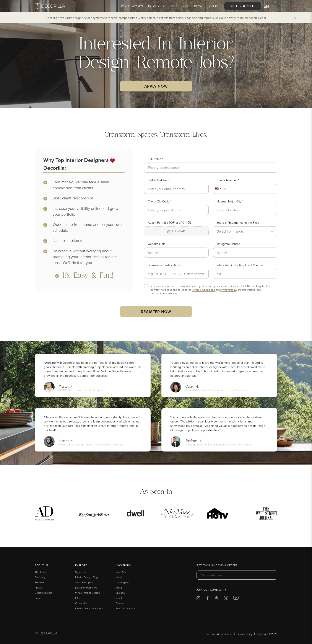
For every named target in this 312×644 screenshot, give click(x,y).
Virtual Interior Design (87, 593)
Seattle (119, 598)
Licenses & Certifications (164, 265)
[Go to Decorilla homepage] (46, 634)
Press (38, 598)
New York (121, 572)
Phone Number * (228, 180)
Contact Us (81, 603)
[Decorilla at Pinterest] (217, 599)
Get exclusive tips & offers (217, 566)
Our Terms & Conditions (218, 634)
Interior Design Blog (86, 577)
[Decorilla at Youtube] (236, 599)
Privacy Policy (228, 290)
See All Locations (125, 608)
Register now (156, 312)
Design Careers (44, 593)
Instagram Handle (228, 244)
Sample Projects (84, 582)
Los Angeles (123, 582)
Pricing (39, 588)
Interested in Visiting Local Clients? (240, 265)
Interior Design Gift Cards (89, 608)
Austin (119, 588)
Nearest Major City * (230, 201)
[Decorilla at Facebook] (207, 599)
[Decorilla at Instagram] (198, 599)
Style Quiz (81, 572)
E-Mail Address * (159, 180)
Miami (119, 577)
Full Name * (155, 159)
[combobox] (220, 189)
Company (40, 577)
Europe (120, 603)
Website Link (156, 244)
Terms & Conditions (203, 290)
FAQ (78, 598)
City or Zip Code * (160, 201)
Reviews (40, 582)
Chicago (120, 593)
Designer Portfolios (86, 588)
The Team (40, 572)
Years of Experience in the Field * (239, 223)
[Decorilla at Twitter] (226, 599)
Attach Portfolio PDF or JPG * (169, 223)
